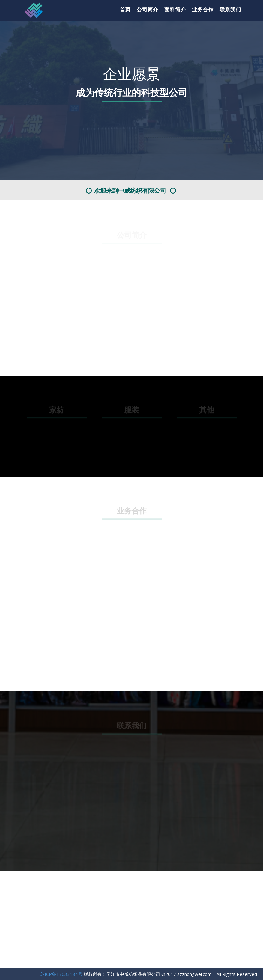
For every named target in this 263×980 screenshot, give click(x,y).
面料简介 (175, 9)
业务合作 (203, 9)
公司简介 (148, 9)
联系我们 (230, 9)
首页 (125, 9)
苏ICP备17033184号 (61, 974)
